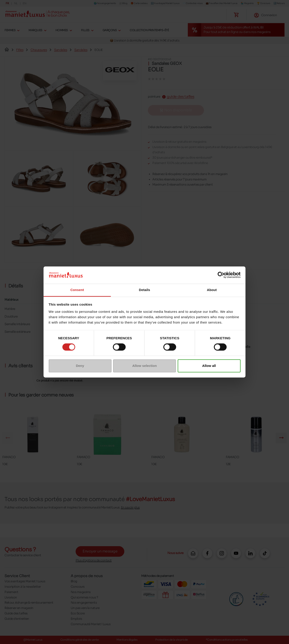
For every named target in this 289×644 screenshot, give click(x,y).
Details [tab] (144, 290)
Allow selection (144, 366)
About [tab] (212, 290)
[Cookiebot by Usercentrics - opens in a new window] (221, 275)
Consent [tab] (77, 290)
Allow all (209, 366)
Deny (80, 366)
